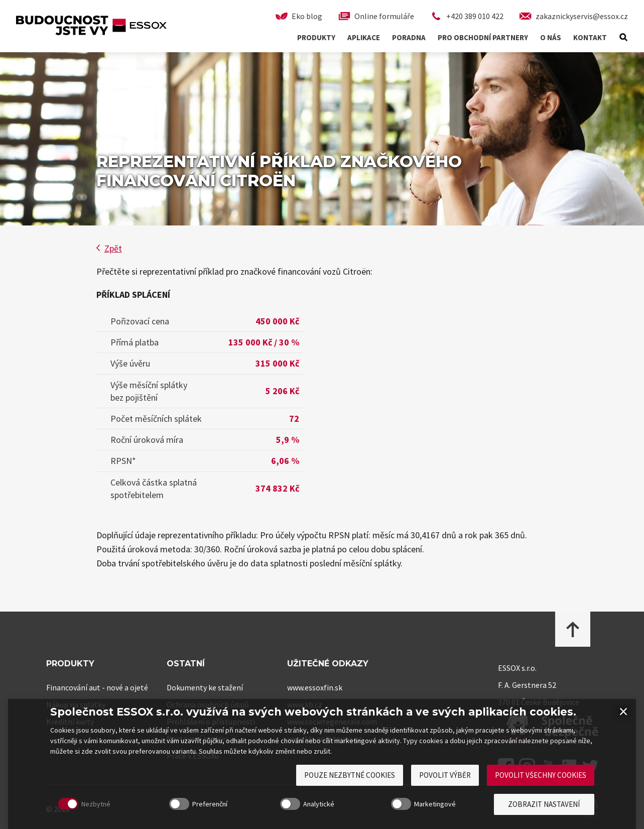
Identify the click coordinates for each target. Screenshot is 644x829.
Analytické (299, 820)
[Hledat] (623, 37)
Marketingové (415, 820)
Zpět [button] (109, 248)
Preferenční (190, 820)
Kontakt (590, 37)
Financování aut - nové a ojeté (97, 687)
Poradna (409, 37)
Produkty (316, 37)
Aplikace (364, 37)
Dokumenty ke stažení (205, 687)
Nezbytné (76, 820)
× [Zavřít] (623, 727)
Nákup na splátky (76, 704)
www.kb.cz (305, 704)
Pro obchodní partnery (483, 37)
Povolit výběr (445, 791)
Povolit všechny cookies (541, 791)
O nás (551, 37)
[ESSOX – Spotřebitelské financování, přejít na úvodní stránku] (91, 31)
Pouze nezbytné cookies (350, 791)
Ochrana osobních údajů (208, 704)
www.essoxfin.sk (315, 687)
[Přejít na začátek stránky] (573, 630)
